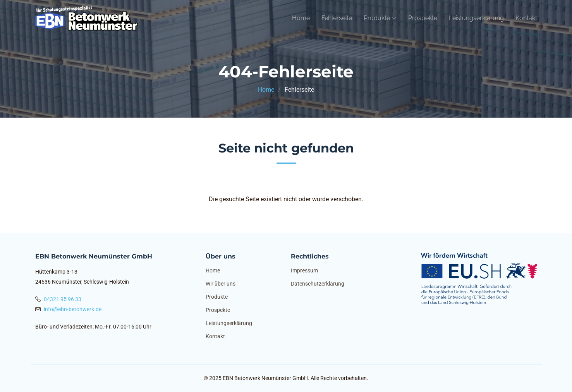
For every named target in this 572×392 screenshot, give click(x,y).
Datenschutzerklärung (318, 284)
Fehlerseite (337, 18)
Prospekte (423, 18)
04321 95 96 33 (63, 299)
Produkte (217, 297)
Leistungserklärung (476, 18)
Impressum (304, 270)
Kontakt (526, 18)
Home (301, 18)
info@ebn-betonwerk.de (73, 309)
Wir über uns (221, 284)
